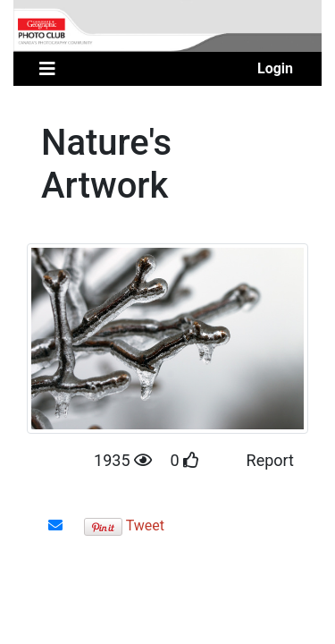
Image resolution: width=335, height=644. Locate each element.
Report (270, 460)
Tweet (145, 525)
